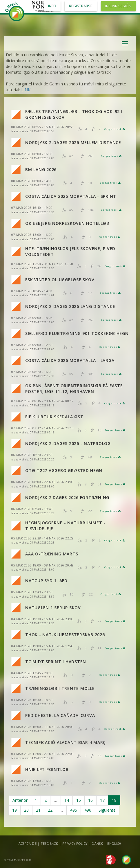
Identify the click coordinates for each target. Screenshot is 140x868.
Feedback (50, 843)
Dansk (97, 843)
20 (26, 810)
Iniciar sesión (118, 6)
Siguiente (107, 810)
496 (88, 810)
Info (52, 6)
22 (50, 810)
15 (79, 800)
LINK (26, 90)
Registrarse (81, 6)
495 (74, 810)
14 (67, 800)
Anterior (20, 800)
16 (90, 800)
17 (102, 800)
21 (38, 810)
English (114, 843)
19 (14, 810)
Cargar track (115, 129)
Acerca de (28, 843)
